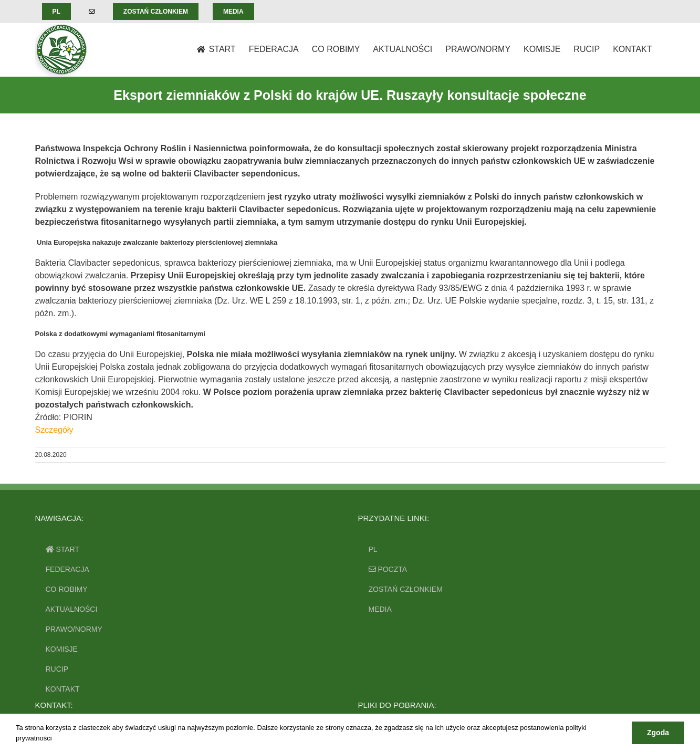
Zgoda (658, 733)
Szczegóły (54, 430)
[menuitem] (56, 12)
